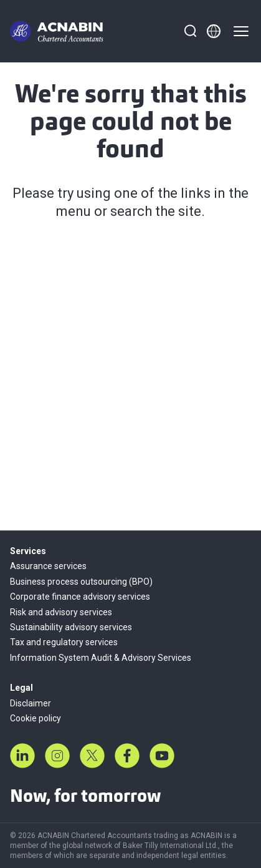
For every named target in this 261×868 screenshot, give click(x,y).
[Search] (190, 31)
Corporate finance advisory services (80, 597)
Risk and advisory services (61, 612)
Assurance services (48, 566)
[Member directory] (214, 31)
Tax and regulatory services (64, 642)
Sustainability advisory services (71, 627)
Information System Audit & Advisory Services (101, 658)
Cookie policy (36, 718)
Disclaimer (31, 703)
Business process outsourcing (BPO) (81, 582)
